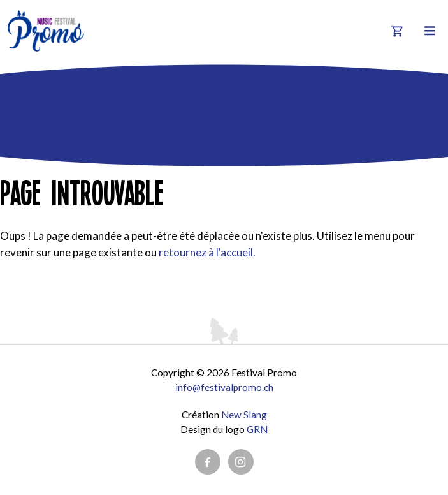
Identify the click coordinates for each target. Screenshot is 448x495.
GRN (257, 429)
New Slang (244, 415)
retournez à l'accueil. (207, 252)
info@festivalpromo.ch (224, 387)
